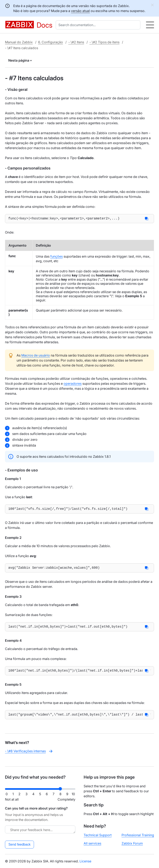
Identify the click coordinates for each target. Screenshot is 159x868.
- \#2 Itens (76, 42)
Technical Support (98, 835)
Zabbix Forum (132, 843)
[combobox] (99, 25)
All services (92, 843)
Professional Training (138, 835)
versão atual (80, 11)
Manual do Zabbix (19, 42)
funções (57, 257)
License (85, 861)
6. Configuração (51, 42)
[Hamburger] (150, 25)
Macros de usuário (36, 356)
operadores (73, 384)
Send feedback (20, 844)
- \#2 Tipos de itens (104, 42)
